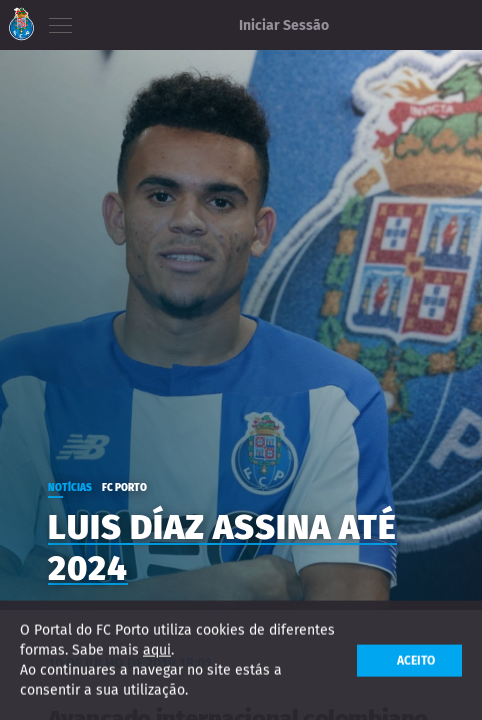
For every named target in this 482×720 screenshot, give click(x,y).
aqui (157, 650)
